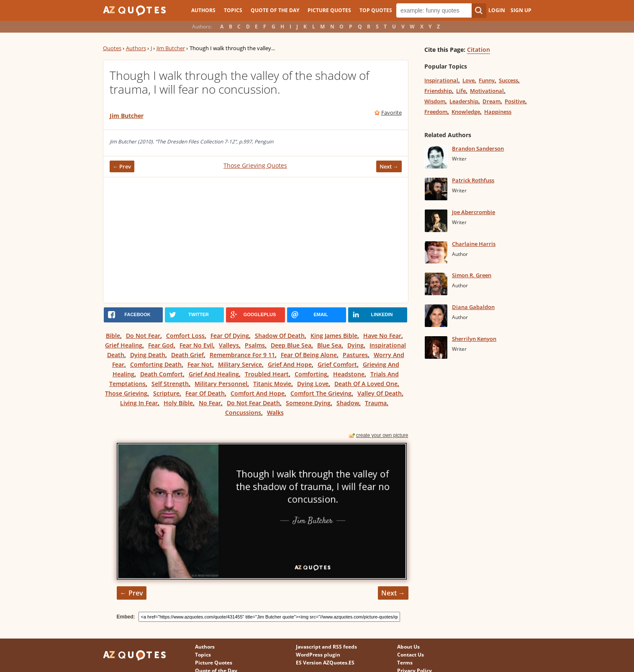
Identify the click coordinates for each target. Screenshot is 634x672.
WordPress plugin (318, 655)
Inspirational (441, 80)
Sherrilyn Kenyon (474, 339)
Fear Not (200, 364)
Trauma (376, 403)
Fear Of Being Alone (309, 355)
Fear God (161, 345)
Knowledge (466, 112)
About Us (408, 647)
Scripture (166, 393)
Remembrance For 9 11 (242, 355)
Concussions (243, 413)
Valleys (229, 345)
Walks (275, 413)
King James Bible (334, 336)
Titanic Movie (272, 384)
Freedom (436, 112)
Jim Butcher (171, 48)
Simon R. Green (472, 275)
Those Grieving (126, 393)
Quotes (112, 48)
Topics (233, 10)
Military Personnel (221, 384)
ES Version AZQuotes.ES (325, 663)
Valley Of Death (380, 393)
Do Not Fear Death (253, 403)
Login (497, 10)
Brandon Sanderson (478, 148)
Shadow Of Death (280, 336)
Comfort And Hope (258, 393)
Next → (389, 166)
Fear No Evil (196, 345)
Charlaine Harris (474, 244)
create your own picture (382, 435)
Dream (492, 101)
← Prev (122, 166)
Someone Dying (308, 403)
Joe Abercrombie (474, 212)
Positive (515, 101)
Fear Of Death (205, 393)
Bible (113, 336)
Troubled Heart (267, 374)
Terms (405, 663)
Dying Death (148, 355)
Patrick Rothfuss (473, 180)
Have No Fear (382, 336)
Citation (479, 50)
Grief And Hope (290, 364)
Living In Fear (139, 403)
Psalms (255, 345)
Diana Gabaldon (473, 307)
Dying (356, 345)
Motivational (487, 91)
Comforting (311, 374)
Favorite (391, 112)
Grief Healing (124, 345)
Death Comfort (162, 374)
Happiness (498, 112)
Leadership (464, 101)
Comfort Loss (185, 336)
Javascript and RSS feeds (326, 647)
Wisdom (435, 101)
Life (461, 91)
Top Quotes (376, 10)
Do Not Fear (143, 336)
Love (468, 80)
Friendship (438, 91)
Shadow (348, 403)
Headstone (349, 374)
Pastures (355, 355)
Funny (487, 80)
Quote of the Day (275, 10)
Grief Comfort (337, 364)
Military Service (240, 364)
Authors (203, 10)
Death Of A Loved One (366, 384)
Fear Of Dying (230, 336)
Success (508, 80)
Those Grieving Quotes (255, 165)
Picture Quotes (329, 10)
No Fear (210, 403)
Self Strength (170, 384)
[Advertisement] (256, 240)
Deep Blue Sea (291, 345)
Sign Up (521, 10)
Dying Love (313, 384)
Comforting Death (156, 364)
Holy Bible (178, 403)
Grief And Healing (214, 374)
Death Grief (187, 355)
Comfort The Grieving (321, 393)
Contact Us (411, 655)
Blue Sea (329, 345)
